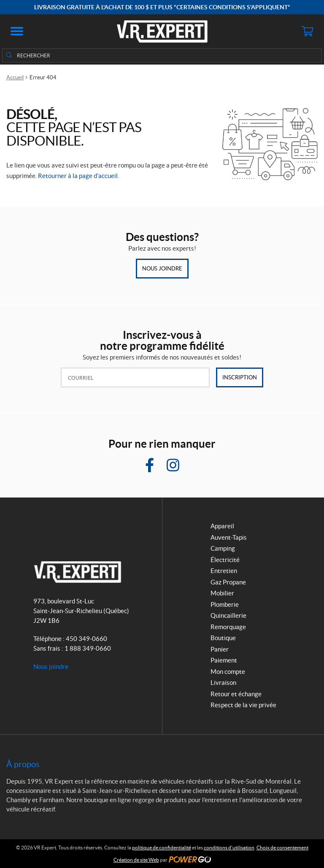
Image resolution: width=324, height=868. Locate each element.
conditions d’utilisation (229, 848)
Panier (220, 649)
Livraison (223, 683)
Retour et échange (236, 694)
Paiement (224, 660)
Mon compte (228, 672)
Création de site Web (136, 860)
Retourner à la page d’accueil (78, 176)
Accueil (15, 77)
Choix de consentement (282, 848)
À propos (23, 764)
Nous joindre (162, 269)
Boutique (223, 638)
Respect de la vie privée (243, 705)
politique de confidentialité (162, 848)
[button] (17, 31)
